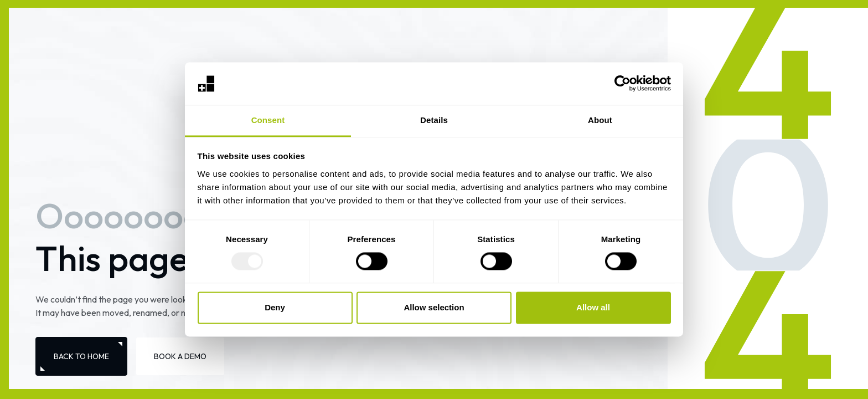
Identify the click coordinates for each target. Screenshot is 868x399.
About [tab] (600, 120)
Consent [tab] (268, 120)
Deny (275, 307)
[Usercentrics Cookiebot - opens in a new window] (622, 84)
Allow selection (434, 307)
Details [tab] (434, 120)
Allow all (593, 307)
